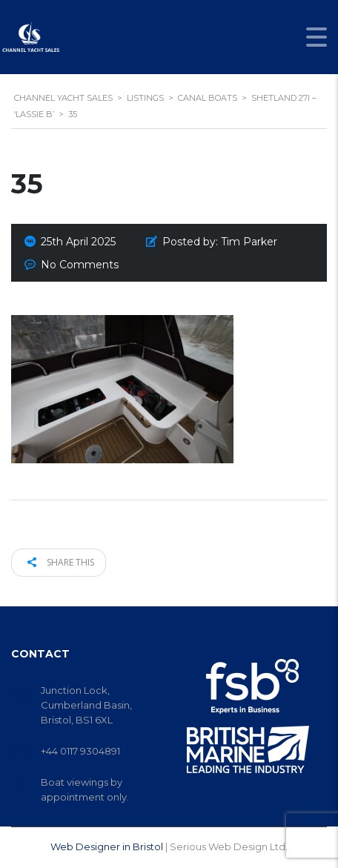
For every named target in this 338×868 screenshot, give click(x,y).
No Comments (80, 265)
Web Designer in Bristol (107, 847)
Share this (61, 562)
